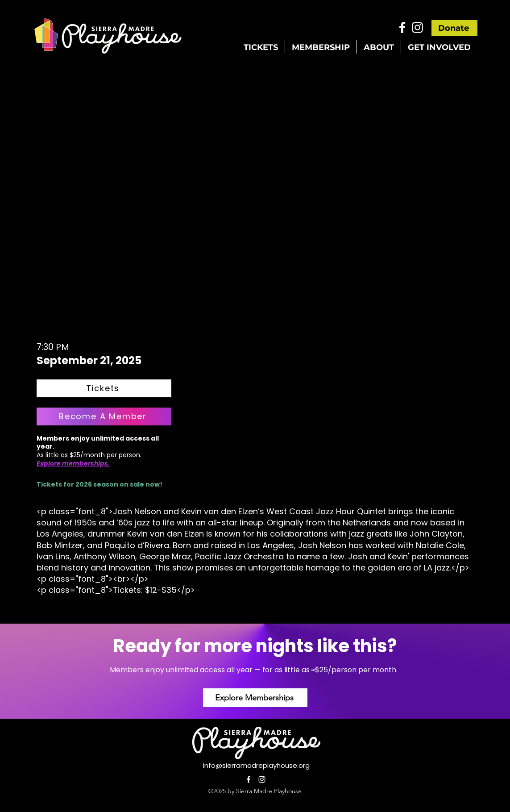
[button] (261, 47)
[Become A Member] (104, 416)
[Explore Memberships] (255, 698)
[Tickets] (104, 388)
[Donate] (454, 28)
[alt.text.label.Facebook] (402, 27)
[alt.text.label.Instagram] (417, 27)
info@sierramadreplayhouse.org (256, 765)
